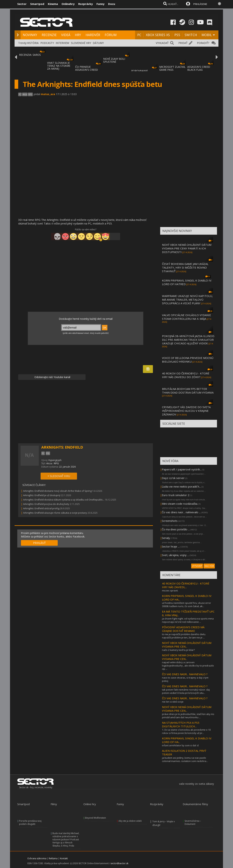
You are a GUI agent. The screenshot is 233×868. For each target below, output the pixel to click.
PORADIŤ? (203, 43)
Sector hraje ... (171, 546)
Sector (22, 4)
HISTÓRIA (33, 43)
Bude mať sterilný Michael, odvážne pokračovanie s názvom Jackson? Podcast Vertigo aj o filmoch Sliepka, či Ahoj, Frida (66, 839)
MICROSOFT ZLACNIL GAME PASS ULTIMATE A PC (172, 70)
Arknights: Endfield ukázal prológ (41, 508)
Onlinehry (68, 4)
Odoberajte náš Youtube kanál (52, 377)
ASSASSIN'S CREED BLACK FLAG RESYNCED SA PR (199, 70)
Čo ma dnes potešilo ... (176, 529)
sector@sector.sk (119, 863)
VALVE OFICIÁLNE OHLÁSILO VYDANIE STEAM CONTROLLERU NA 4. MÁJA (186, 317)
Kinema (53, 4)
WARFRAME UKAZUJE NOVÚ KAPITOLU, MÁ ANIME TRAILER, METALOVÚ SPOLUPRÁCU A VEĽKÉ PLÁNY (187, 300)
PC (139, 35)
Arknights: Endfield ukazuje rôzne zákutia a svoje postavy (55, 513)
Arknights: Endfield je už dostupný (42, 495)
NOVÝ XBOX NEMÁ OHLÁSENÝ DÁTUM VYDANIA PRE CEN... (187, 645)
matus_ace (48, 94)
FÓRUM (111, 35)
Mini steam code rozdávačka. (180, 504)
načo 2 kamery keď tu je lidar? (178, 650)
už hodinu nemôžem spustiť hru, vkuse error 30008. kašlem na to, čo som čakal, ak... (186, 605)
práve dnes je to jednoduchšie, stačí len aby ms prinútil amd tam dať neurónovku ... (188, 716)
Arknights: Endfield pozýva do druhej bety (46, 504)
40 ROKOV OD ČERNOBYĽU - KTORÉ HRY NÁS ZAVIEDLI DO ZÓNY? (186, 375)
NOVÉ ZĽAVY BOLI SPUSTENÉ (114, 60)
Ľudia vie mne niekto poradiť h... (181, 486)
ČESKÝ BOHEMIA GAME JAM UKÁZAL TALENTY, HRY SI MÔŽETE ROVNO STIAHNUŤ (185, 267)
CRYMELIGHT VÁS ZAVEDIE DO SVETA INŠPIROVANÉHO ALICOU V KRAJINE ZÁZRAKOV (186, 411)
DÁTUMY (98, 43)
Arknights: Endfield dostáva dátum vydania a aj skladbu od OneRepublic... (64, 500)
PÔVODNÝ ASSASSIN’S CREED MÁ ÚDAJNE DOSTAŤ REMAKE (183, 629)
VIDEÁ (66, 35)
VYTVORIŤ (197, 566)
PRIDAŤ (183, 43)
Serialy (166, 538)
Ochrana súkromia (37, 858)
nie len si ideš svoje (173, 702)
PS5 (177, 35)
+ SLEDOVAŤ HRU (59, 476)
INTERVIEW (62, 43)
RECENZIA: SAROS (30, 55)
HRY (78, 35)
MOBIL (207, 35)
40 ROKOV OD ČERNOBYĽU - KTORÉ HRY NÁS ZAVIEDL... (186, 585)
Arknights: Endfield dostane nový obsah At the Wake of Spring (57, 491)
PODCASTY (47, 43)
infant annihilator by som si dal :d (180, 745)
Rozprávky (86, 4)
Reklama (53, 858)
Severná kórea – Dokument (193, 822)
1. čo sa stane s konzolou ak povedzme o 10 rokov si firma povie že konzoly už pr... (186, 731)
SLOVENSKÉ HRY (81, 43)
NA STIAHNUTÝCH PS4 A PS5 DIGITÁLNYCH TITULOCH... (181, 724)
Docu (112, 4)
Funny (100, 4)
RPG (56, 463)
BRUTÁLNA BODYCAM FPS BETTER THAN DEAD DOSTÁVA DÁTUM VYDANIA (188, 391)
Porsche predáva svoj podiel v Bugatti (30, 822)
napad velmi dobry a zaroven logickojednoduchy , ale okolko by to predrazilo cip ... (188, 666)
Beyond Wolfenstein (96, 818)
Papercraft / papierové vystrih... (182, 469)
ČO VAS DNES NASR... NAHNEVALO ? (185, 674)
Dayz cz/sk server (173, 478)
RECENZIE (49, 35)
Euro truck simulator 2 (176, 495)
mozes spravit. (170, 591)
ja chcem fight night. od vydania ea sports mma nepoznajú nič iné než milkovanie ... (188, 620)
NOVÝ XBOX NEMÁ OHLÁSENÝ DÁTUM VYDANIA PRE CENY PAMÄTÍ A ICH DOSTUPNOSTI (187, 248)
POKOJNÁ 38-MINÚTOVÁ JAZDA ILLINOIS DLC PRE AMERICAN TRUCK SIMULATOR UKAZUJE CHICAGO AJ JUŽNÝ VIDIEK (188, 340)
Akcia (49, 463)
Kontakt (64, 858)
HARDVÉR (93, 35)
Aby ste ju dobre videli (130, 821)
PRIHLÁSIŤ (39, 543)
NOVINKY (30, 35)
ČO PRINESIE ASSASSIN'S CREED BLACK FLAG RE (87, 70)
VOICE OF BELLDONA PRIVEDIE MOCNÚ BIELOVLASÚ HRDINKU (188, 360)
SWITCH (191, 35)
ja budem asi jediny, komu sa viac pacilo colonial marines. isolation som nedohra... (185, 759)
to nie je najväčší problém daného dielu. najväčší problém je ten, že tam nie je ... (184, 636)
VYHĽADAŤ (162, 43)
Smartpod (37, 4)
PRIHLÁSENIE (200, 4)
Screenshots (170, 521)
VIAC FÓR (209, 566)
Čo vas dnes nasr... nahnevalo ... (181, 512)
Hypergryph (55, 460)
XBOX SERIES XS (158, 35)
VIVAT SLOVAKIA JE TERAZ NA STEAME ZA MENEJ (59, 66)
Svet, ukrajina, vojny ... (175, 555)
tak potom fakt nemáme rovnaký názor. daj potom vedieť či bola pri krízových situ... (186, 691)
